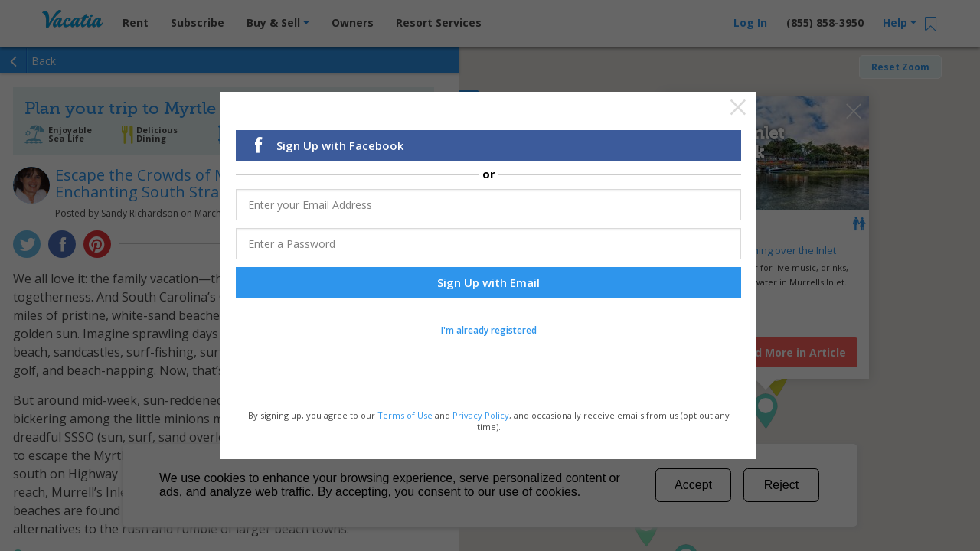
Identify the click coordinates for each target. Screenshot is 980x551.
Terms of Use (405, 414)
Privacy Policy (481, 414)
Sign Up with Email (488, 282)
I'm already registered (489, 330)
